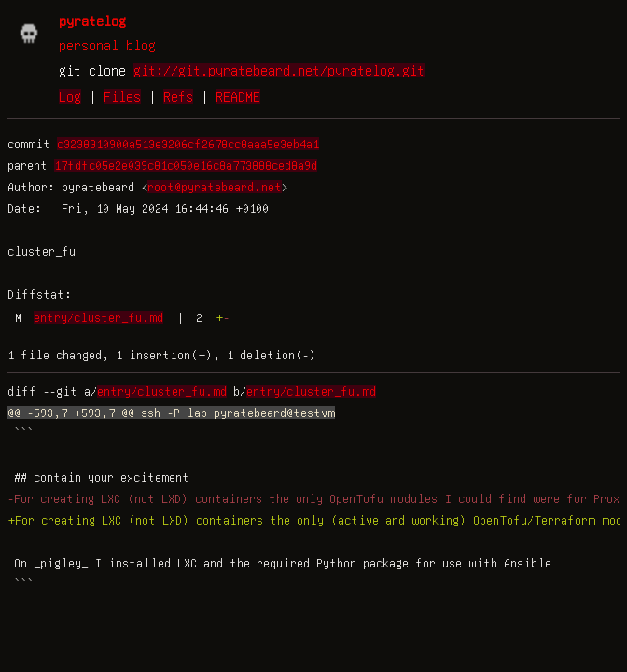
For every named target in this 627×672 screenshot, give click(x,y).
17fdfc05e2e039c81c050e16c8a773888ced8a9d (186, 165)
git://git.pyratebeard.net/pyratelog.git (279, 70)
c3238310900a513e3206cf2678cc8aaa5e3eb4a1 (188, 144)
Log (70, 96)
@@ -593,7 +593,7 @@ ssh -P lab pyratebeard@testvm (171, 413)
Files (122, 96)
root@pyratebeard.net (215, 187)
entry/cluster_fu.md (98, 317)
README (238, 96)
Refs (178, 96)
